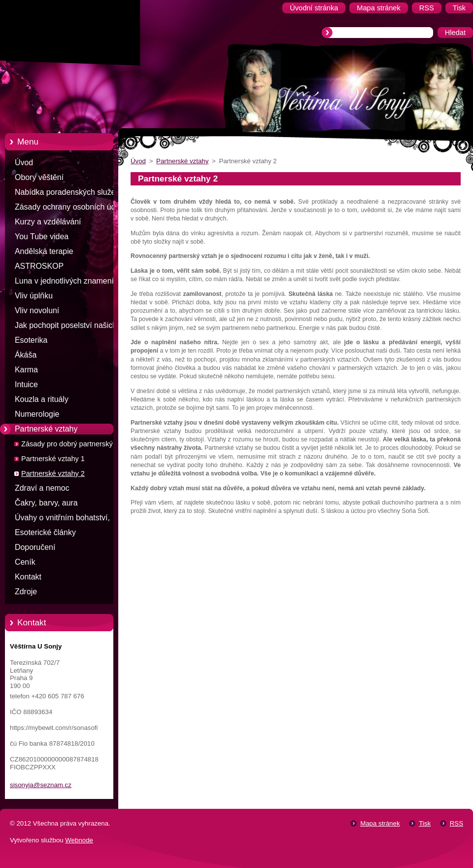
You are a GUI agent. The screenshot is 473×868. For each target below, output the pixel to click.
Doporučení (35, 547)
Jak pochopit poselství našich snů (66, 327)
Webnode (79, 840)
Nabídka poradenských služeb (67, 192)
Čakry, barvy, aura (46, 503)
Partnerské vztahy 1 (53, 459)
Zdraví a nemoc (42, 488)
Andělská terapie (44, 251)
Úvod (24, 163)
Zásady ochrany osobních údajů (70, 207)
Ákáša (26, 355)
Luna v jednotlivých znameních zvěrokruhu (68, 283)
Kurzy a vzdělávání (48, 222)
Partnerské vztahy (46, 429)
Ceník (25, 562)
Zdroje (26, 592)
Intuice (26, 384)
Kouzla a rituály (42, 399)
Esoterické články (45, 532)
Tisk (425, 823)
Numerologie (37, 414)
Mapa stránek (380, 823)
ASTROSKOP (39, 266)
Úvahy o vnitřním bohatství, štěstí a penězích (62, 519)
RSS (456, 823)
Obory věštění (39, 177)
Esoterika (31, 340)
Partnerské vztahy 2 (53, 473)
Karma (26, 370)
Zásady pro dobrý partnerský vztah (77, 444)
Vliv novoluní (37, 310)
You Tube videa (42, 236)
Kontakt (28, 577)
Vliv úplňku (34, 296)
